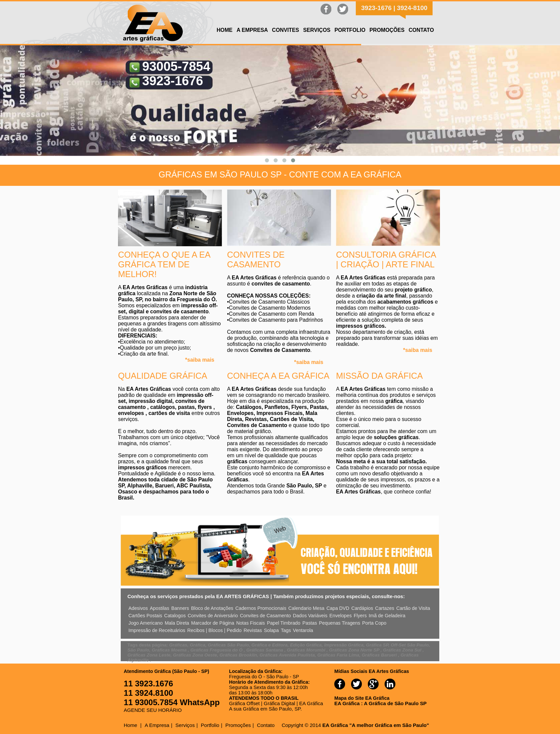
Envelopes (341, 616)
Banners (180, 608)
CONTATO (421, 30)
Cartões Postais (145, 616)
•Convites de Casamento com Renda (271, 314)
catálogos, (164, 407)
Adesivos (138, 608)
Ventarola (303, 630)
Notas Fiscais (250, 623)
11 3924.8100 (148, 693)
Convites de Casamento (265, 616)
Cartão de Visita (413, 608)
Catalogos (175, 616)
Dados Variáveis (310, 616)
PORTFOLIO (350, 30)
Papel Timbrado (284, 623)
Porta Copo (374, 623)
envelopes (132, 413)
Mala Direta (177, 623)
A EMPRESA (252, 30)
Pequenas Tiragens (340, 623)
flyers (206, 407)
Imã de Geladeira (387, 616)
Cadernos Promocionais (261, 608)
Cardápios (362, 608)
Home (130, 725)
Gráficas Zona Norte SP (355, 650)
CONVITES (286, 30)
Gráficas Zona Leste (149, 655)
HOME (225, 30)
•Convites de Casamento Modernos (269, 308)
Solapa (271, 630)
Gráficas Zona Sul (403, 650)
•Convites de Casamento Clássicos (268, 302)
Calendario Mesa (306, 608)
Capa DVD (338, 608)
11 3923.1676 (148, 684)
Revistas (253, 630)
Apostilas (160, 608)
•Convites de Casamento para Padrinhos (275, 320)
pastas (186, 407)
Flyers (360, 616)
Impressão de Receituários (157, 630)
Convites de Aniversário (213, 616)
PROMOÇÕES (387, 30)
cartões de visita (170, 413)
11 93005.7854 (152, 702)
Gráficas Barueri (380, 655)
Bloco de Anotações (212, 608)
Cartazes (385, 608)
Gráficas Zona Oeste (195, 655)
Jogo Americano (146, 623)
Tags (286, 630)
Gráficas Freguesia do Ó (217, 650)
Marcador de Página (213, 623)
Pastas (310, 623)
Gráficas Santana (265, 650)
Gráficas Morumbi (307, 650)
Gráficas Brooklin (238, 655)
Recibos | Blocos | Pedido (215, 630)
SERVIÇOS (317, 30)
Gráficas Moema (170, 650)
